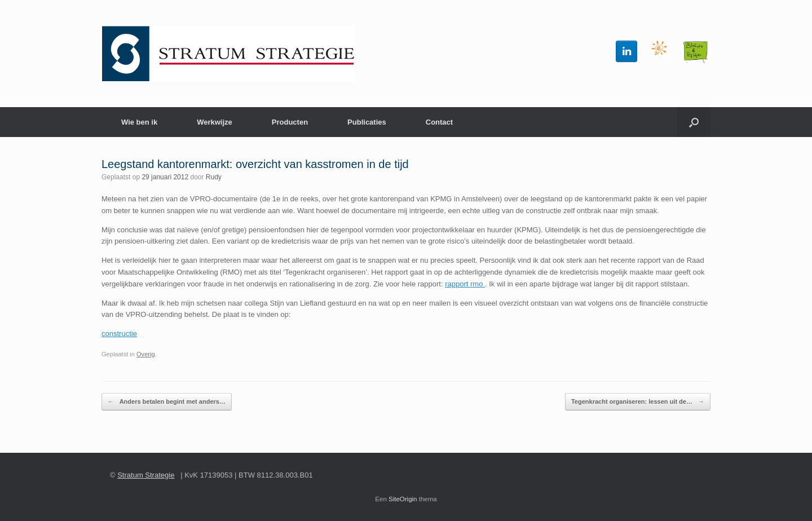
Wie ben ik (139, 122)
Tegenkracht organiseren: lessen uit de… (638, 402)
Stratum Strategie (146, 475)
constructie (119, 334)
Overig (146, 354)
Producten (290, 122)
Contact (439, 122)
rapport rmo (465, 284)
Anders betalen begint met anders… (167, 402)
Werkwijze (215, 122)
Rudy (214, 177)
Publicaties (367, 122)
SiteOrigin (403, 499)
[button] (694, 122)
